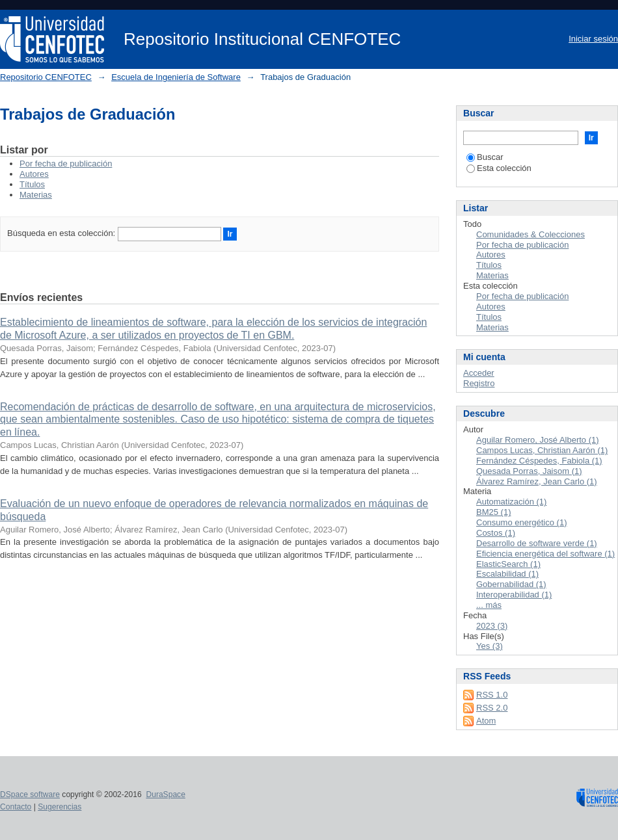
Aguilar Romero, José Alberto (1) (538, 440)
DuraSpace (165, 794)
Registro (479, 383)
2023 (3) (492, 626)
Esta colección (499, 168)
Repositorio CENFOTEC (46, 77)
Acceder (479, 373)
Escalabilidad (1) (507, 574)
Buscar (485, 157)
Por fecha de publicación (66, 164)
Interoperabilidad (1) (514, 595)
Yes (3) (490, 646)
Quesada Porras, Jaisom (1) (529, 471)
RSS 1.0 (492, 695)
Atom (486, 721)
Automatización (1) (511, 502)
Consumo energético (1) (521, 522)
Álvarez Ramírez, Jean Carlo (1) (537, 481)
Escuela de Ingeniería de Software (176, 77)
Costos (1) (496, 533)
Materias (36, 195)
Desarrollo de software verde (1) (537, 543)
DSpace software (30, 794)
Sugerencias (60, 807)
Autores (34, 174)
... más (489, 605)
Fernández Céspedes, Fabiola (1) (539, 461)
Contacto (16, 807)
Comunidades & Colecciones (531, 234)
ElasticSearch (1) (508, 564)
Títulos (32, 184)
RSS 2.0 (492, 708)
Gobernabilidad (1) (511, 584)
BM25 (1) (493, 512)
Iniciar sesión (593, 39)
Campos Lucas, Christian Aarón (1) (542, 450)
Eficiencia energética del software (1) (545, 554)
